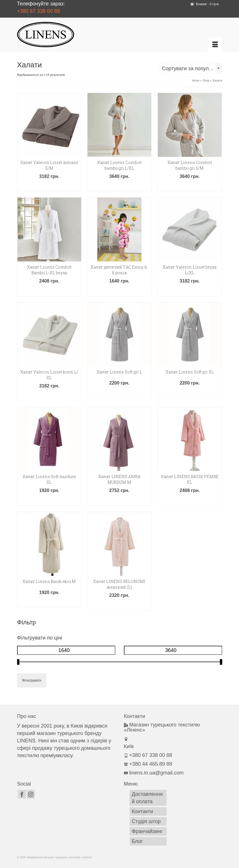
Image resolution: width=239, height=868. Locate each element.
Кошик (205, 4)
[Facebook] (22, 794)
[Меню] (215, 45)
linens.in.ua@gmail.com (154, 773)
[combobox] (191, 68)
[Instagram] (31, 794)
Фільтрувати (32, 680)
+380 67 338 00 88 (39, 11)
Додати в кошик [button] (49, 187)
